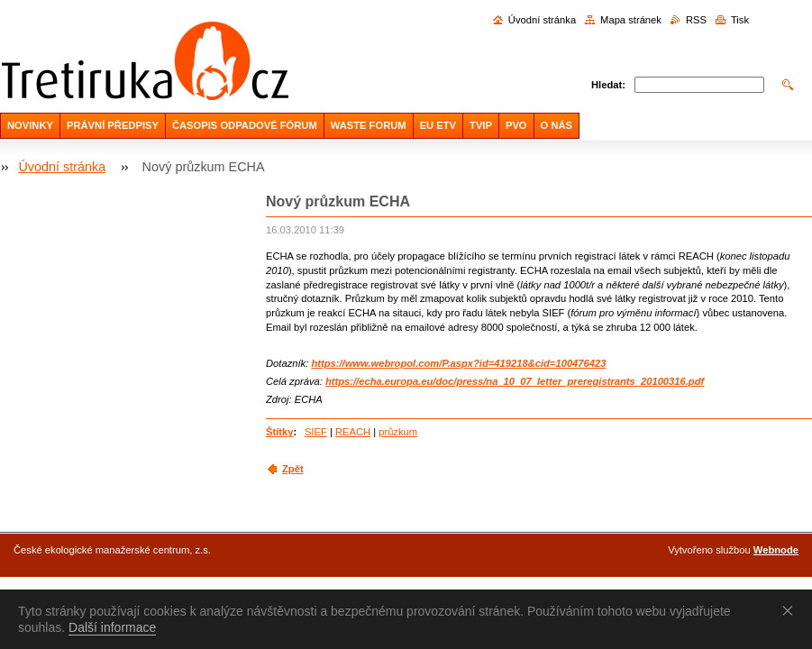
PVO (516, 125)
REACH (353, 432)
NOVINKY (30, 125)
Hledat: (608, 85)
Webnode (776, 550)
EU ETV (438, 125)
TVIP (481, 125)
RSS (696, 20)
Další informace (112, 627)
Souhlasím (791, 610)
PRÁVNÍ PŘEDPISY (113, 125)
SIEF (316, 432)
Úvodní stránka (542, 20)
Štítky (279, 432)
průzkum (398, 432)
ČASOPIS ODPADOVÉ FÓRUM (245, 125)
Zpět (293, 469)
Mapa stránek (631, 20)
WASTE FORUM (369, 125)
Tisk (740, 20)
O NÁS (557, 125)
